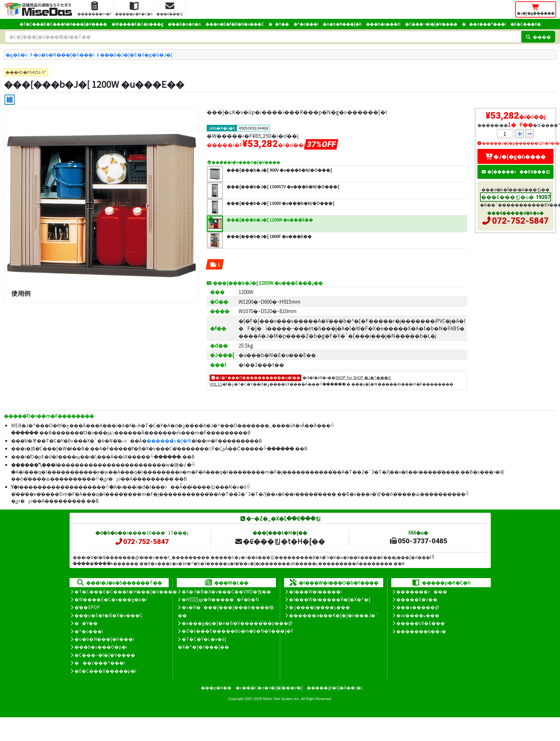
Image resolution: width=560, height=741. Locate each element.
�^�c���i (306, 24)
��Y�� (279, 24)
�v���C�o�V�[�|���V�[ (269, 688)
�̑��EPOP (87, 607)
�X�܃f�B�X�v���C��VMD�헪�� (226, 591)
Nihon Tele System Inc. (281, 699)
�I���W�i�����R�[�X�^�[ (330, 599)
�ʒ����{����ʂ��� (319, 607)
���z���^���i (484, 24)
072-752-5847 (520, 221)
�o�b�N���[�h (342, 24)
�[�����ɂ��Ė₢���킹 (515, 172)
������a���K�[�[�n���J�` (333, 615)
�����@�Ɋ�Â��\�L (335, 688)
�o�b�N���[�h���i (64, 54)
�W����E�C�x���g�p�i (111, 599)
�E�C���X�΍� (526, 24)
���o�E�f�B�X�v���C (235, 24)
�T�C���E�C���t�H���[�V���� (63, 24)
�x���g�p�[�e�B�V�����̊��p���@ (237, 623)
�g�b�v (17, 54)
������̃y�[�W (169, 440)
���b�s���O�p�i (101, 647)
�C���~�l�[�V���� (431, 24)
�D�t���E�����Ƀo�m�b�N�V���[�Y (237, 631)
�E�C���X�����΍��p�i (105, 671)
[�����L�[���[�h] (263, 37)
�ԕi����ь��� (418, 615)
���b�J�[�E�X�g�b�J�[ (136, 54)
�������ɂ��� (422, 591)
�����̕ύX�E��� (420, 623)
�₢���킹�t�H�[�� (280, 541)
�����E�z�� (417, 599)
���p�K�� (216, 688)
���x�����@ (418, 607)
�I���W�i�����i (315, 591)
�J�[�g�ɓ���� (515, 156)
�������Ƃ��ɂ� (421, 631)
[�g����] (10, 100)
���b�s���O (383, 24)
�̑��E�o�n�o (184, 24)
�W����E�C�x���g (137, 24)
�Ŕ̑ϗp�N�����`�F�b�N (220, 599)
